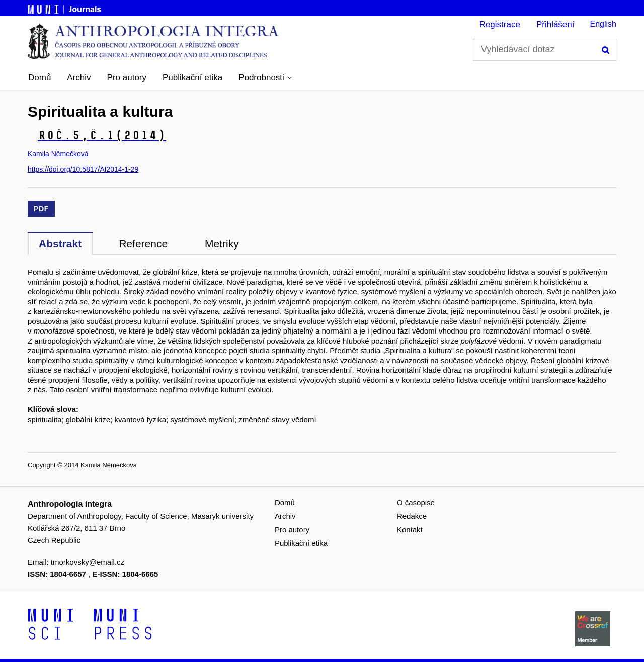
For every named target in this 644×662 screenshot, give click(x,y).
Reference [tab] (143, 244)
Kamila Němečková (58, 154)
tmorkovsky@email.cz (88, 562)
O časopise (416, 502)
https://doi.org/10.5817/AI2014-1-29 (83, 169)
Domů (39, 78)
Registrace (500, 24)
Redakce (412, 516)
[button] (265, 78)
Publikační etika (192, 78)
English (603, 24)
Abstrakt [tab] (60, 244)
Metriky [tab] (222, 244)
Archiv (79, 78)
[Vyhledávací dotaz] (545, 50)
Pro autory (127, 78)
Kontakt (410, 529)
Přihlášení (555, 24)
